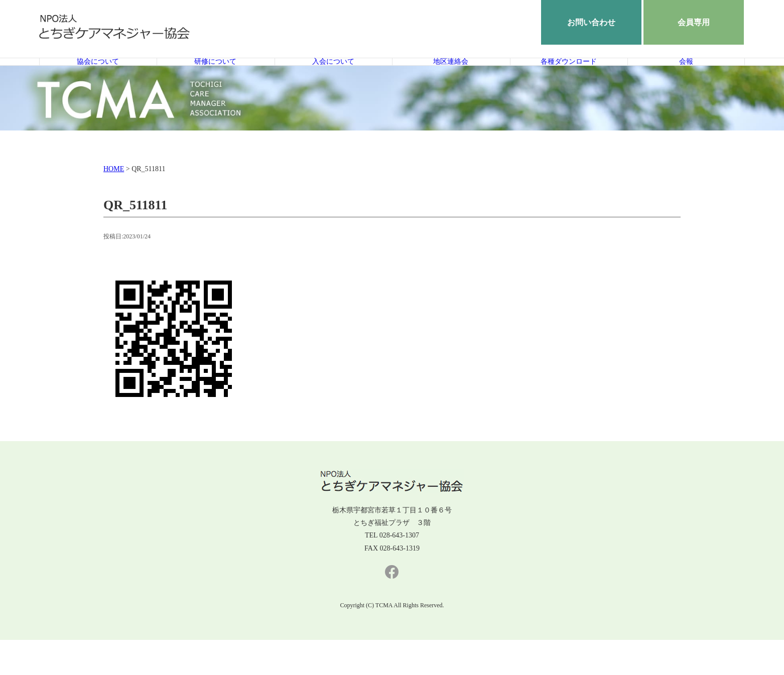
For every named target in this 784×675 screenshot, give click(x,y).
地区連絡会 (451, 79)
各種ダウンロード (569, 79)
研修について (215, 79)
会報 (686, 79)
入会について (333, 79)
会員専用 (694, 22)
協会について (98, 79)
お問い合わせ (591, 22)
